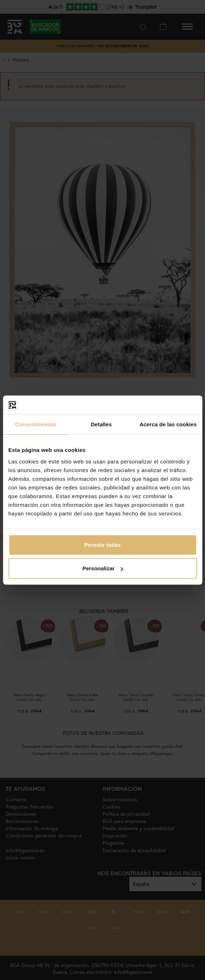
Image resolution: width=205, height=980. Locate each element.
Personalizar (103, 568)
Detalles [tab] (101, 424)
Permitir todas (102, 545)
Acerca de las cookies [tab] (168, 424)
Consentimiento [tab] (36, 424)
